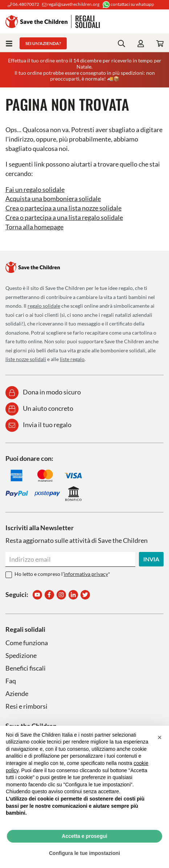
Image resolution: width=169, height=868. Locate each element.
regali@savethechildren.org (71, 4)
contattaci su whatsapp (128, 4)
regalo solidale (44, 306)
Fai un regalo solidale (35, 189)
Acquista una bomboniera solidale (53, 198)
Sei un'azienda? (43, 43)
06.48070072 (23, 4)
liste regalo (72, 359)
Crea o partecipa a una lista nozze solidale (63, 208)
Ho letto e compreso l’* (62, 574)
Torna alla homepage (34, 227)
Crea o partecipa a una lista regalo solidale (64, 217)
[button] (160, 737)
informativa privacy (86, 574)
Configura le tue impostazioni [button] (84, 853)
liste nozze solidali (26, 359)
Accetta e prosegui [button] (84, 836)
